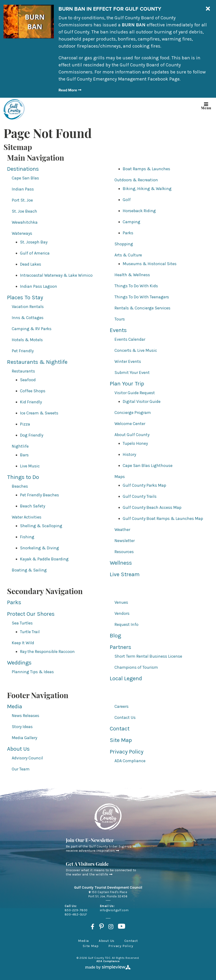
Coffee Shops (33, 391)
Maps (120, 477)
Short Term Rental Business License (148, 656)
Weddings (19, 663)
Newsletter (125, 541)
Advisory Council (27, 758)
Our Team (21, 769)
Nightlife (20, 446)
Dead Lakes (31, 264)
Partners (120, 647)
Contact (120, 729)
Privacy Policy (127, 752)
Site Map (121, 740)
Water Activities (27, 517)
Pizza (25, 424)
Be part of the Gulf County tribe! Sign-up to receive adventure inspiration (101, 848)
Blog (115, 636)
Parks (128, 233)
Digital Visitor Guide (142, 401)
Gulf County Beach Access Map (152, 507)
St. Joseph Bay (34, 242)
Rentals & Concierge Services (142, 308)
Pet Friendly (23, 351)
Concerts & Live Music (136, 350)
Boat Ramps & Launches (146, 169)
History (129, 454)
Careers (122, 706)
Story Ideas (22, 727)
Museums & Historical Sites (150, 264)
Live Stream (125, 574)
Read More (70, 90)
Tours (120, 319)
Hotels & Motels (27, 340)
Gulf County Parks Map (144, 485)
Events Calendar (130, 339)
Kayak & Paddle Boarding (44, 559)
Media (15, 706)
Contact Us (125, 717)
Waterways (22, 233)
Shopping (124, 244)
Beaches (20, 486)
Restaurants (23, 371)
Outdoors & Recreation (136, 180)
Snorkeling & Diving (39, 548)
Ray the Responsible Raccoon (47, 652)
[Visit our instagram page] (111, 927)
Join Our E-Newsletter (90, 841)
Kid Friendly (31, 402)
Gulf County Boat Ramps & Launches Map (163, 518)
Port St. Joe (22, 200)
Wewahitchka (25, 222)
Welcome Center (130, 424)
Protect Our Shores (31, 614)
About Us (18, 749)
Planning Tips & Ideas (33, 672)
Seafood (28, 380)
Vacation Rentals (28, 307)
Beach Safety (33, 506)
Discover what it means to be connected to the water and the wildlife (101, 872)
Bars (24, 455)
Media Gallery (24, 738)
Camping (132, 222)
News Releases (26, 716)
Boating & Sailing (29, 570)
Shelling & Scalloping (41, 526)
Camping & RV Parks (32, 329)
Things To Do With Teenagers (142, 297)
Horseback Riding (139, 211)
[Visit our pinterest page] (101, 927)
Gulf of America (35, 253)
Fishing (27, 537)
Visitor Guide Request (135, 393)
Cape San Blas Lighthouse (148, 466)
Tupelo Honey (135, 443)
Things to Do (23, 477)
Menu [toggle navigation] (206, 105)
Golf (127, 200)
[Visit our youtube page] (122, 927)
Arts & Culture (128, 255)
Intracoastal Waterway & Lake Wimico (56, 275)
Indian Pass (23, 189)
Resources (124, 552)
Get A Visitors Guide (87, 865)
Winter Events (128, 361)
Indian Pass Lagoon (39, 286)
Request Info (126, 624)
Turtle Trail (30, 632)
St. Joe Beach (24, 211)
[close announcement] (208, 9)
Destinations (23, 169)
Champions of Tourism (136, 667)
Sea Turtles (22, 623)
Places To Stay (25, 297)
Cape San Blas (25, 178)
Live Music (30, 466)
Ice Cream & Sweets (39, 413)
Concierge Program (133, 413)
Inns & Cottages (28, 318)
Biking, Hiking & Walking (147, 189)
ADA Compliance (130, 761)
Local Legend (126, 678)
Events (118, 330)
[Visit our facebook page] (92, 927)
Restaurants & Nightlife (37, 362)
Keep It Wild (23, 643)
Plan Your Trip (127, 384)
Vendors (122, 613)
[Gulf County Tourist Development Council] (14, 109)
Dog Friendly (32, 435)
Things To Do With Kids (136, 286)
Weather (122, 530)
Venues (121, 602)
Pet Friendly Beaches (39, 495)
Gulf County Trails (140, 496)
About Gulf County (132, 435)
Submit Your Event (132, 373)
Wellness (121, 563)
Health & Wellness (132, 275)
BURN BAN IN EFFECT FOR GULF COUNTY (110, 9)
